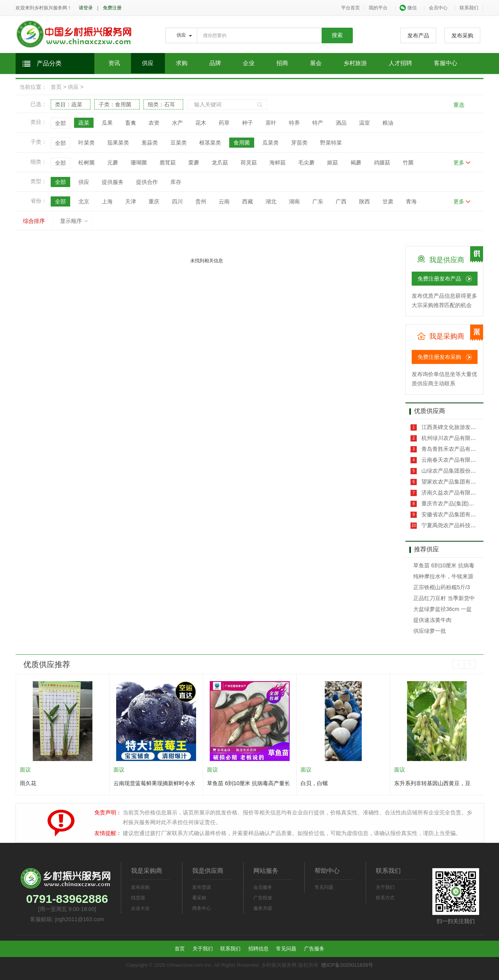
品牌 (215, 63)
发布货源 (202, 887)
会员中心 (438, 8)
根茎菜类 (210, 143)
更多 (459, 162)
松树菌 (87, 162)
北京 (84, 201)
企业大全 (140, 908)
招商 (282, 63)
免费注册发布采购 (439, 357)
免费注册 (112, 8)
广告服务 (314, 949)
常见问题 (324, 887)
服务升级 (263, 908)
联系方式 (385, 898)
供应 (148, 63)
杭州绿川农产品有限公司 (451, 438)
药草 (224, 123)
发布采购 (462, 35)
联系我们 (469, 8)
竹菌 (408, 162)
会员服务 (263, 887)
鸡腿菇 (382, 162)
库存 (176, 182)
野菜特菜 (331, 143)
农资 (154, 123)
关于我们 (385, 887)
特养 (294, 123)
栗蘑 (194, 162)
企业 (249, 63)
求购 (182, 63)
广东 (318, 201)
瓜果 (107, 123)
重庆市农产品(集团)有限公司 (455, 503)
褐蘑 (356, 162)
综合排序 (34, 221)
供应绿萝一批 (430, 631)
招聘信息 (258, 949)
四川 (177, 201)
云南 (224, 201)
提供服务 (113, 182)
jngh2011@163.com (80, 919)
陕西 (365, 201)
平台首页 (350, 8)
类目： (69, 104)
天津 (131, 201)
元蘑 (113, 162)
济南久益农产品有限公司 (451, 493)
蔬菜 (84, 123)
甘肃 (388, 201)
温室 (365, 123)
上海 (107, 201)
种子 (248, 123)
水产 (177, 123)
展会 (316, 63)
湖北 (271, 201)
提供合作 (147, 182)
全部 (60, 123)
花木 (201, 123)
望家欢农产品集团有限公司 (453, 482)
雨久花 (28, 783)
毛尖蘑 (306, 162)
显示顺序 (74, 221)
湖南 (294, 201)
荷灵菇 (249, 162)
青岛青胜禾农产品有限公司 (453, 449)
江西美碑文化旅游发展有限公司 (459, 427)
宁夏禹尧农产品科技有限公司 (456, 525)
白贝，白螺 (314, 783)
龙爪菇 (220, 162)
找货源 (138, 898)
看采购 (199, 898)
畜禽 (131, 123)
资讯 (114, 63)
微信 (408, 8)
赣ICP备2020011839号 (347, 965)
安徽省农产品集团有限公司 (453, 514)
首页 (56, 87)
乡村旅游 (355, 63)
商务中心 (202, 908)
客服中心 (446, 63)
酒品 (341, 123)
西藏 (248, 201)
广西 (341, 201)
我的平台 (378, 8)
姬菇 (333, 162)
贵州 (201, 201)
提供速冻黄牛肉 (432, 620)
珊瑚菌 (139, 162)
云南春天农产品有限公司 (451, 460)
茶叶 (271, 123)
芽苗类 (299, 143)
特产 (318, 123)
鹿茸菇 (168, 162)
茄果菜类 (118, 143)
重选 (459, 105)
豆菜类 (179, 143)
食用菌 (242, 143)
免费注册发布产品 (439, 279)
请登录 (86, 8)
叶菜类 (87, 143)
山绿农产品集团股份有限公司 (456, 471)
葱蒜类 (150, 143)
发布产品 (418, 35)
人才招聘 (400, 63)
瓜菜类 (271, 143)
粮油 (388, 123)
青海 (411, 201)
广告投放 (263, 898)
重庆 (154, 201)
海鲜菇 (278, 162)
